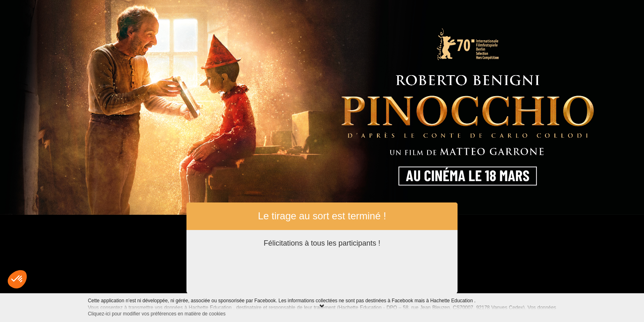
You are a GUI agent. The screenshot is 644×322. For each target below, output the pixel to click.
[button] (17, 279)
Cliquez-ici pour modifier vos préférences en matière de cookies (157, 314)
